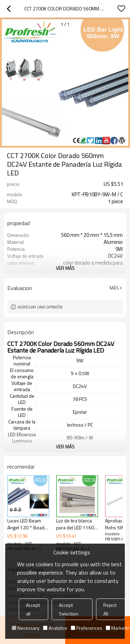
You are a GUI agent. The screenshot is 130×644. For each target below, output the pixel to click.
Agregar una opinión (40, 307)
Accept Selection (69, 609)
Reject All (110, 609)
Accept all (33, 609)
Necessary (26, 628)
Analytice (55, 628)
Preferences (86, 628)
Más (114, 288)
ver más (65, 268)
